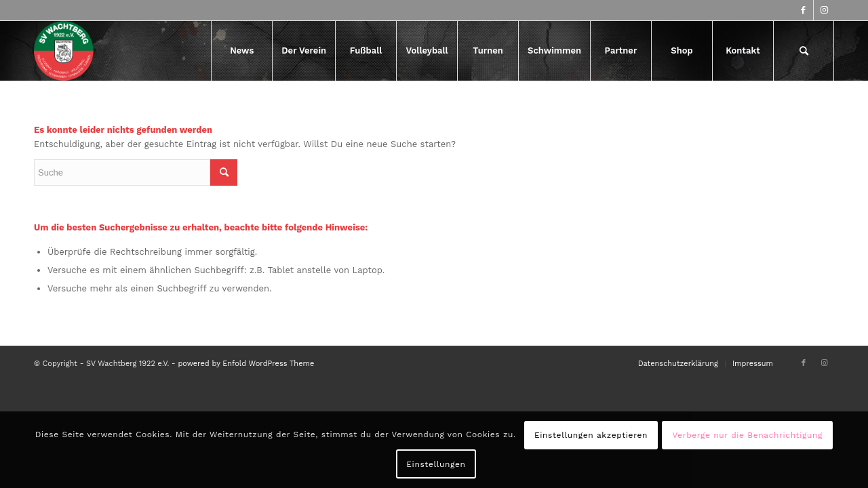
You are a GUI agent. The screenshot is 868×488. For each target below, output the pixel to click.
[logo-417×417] (64, 51)
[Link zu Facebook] (803, 10)
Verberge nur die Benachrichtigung (747, 435)
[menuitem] (241, 51)
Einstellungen (436, 464)
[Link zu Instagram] (824, 10)
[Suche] (804, 51)
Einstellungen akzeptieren (591, 435)
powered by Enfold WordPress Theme (246, 364)
